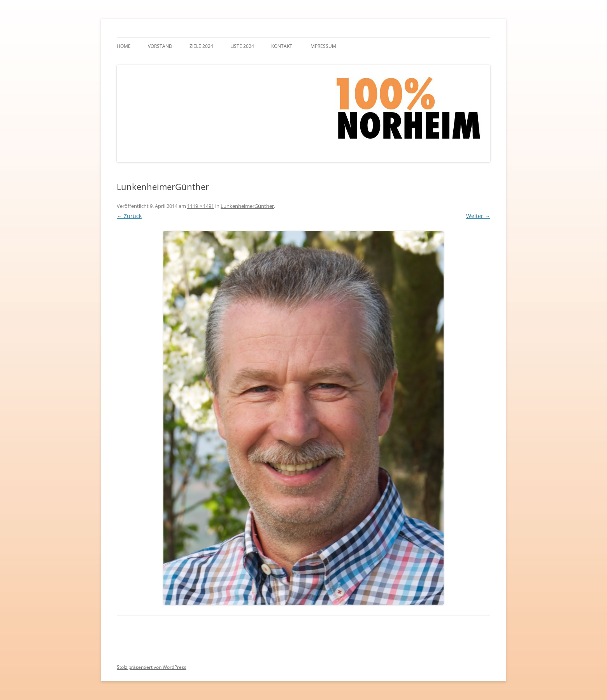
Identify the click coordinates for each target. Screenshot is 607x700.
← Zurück (129, 216)
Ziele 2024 (201, 46)
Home (124, 46)
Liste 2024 (242, 46)
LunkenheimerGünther (247, 206)
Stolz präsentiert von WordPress (152, 667)
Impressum (323, 46)
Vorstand (160, 46)
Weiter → (478, 216)
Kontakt (282, 46)
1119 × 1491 (201, 206)
